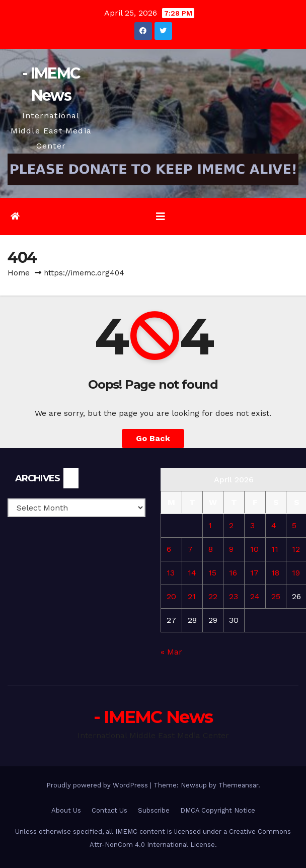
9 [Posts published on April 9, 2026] (231, 549)
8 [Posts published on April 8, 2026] (211, 549)
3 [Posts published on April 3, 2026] (252, 525)
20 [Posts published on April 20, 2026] (171, 596)
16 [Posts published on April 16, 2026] (233, 573)
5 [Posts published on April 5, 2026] (294, 525)
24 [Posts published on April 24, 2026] (255, 596)
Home (19, 273)
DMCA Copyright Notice (218, 810)
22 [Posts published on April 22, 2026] (213, 596)
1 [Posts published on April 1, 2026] (210, 525)
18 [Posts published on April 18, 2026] (275, 573)
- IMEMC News (153, 717)
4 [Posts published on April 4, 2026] (274, 525)
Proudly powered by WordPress (98, 785)
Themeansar (238, 785)
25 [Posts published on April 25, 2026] (276, 596)
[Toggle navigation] (161, 216)
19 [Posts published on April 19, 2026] (296, 573)
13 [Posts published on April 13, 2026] (171, 573)
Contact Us (109, 810)
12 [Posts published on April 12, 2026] (296, 549)
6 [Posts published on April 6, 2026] (169, 549)
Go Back (153, 438)
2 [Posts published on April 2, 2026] (231, 525)
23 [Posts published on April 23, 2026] (234, 596)
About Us (66, 810)
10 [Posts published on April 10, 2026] (254, 549)
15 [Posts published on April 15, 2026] (212, 573)
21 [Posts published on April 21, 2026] (192, 596)
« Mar (171, 652)
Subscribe (154, 810)
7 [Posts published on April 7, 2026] (190, 549)
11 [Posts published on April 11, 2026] (275, 549)
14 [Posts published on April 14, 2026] (192, 573)
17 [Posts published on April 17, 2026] (254, 573)
